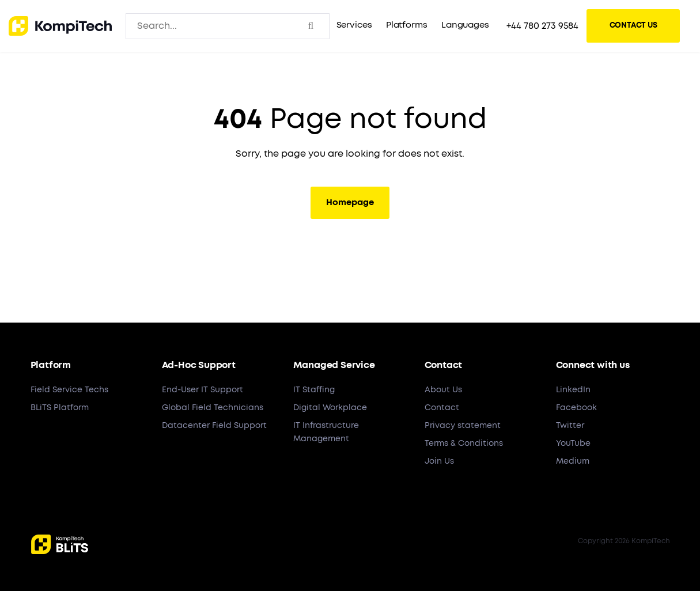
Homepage (350, 202)
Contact (442, 408)
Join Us (439, 461)
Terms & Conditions (464, 444)
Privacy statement (463, 426)
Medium (573, 461)
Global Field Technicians (213, 408)
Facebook (576, 408)
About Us (443, 390)
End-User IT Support (203, 390)
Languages (465, 25)
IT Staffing (314, 390)
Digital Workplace (330, 408)
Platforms (407, 25)
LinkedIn (573, 390)
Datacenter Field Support (214, 426)
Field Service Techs (69, 390)
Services (354, 25)
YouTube (573, 444)
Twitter (570, 426)
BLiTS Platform (60, 408)
